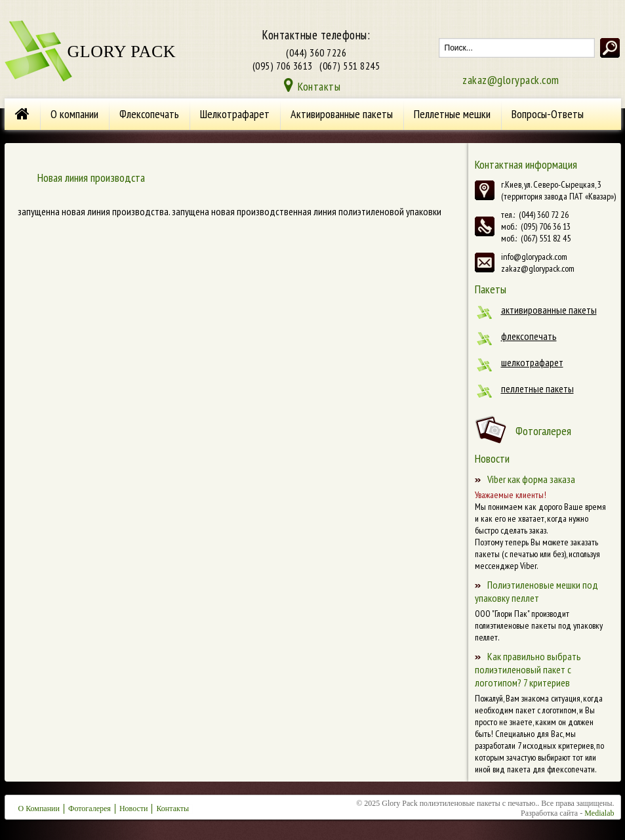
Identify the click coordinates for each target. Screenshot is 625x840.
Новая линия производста (91, 178)
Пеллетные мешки (452, 114)
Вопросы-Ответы (548, 114)
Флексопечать (149, 114)
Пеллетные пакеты (537, 388)
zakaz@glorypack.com (511, 80)
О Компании (39, 808)
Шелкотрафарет (235, 114)
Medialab (599, 813)
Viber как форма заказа (531, 479)
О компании (74, 114)
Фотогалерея (543, 431)
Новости (134, 808)
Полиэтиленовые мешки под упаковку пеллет (536, 591)
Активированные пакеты (342, 114)
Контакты (319, 86)
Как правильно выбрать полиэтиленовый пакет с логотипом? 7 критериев (528, 669)
